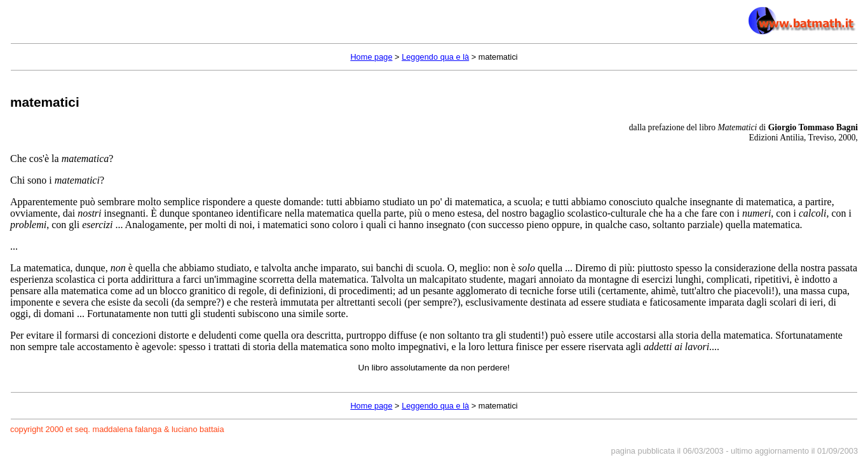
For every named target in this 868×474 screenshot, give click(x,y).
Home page (371, 57)
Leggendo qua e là (435, 57)
